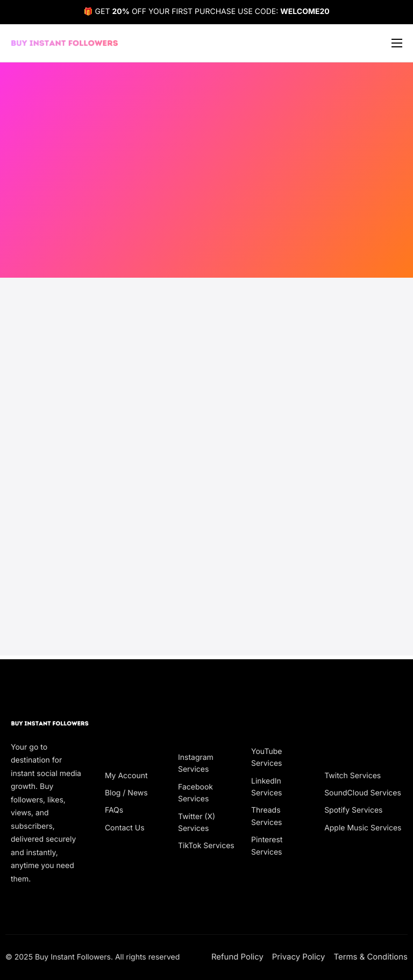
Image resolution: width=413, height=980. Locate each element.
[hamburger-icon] (397, 43)
